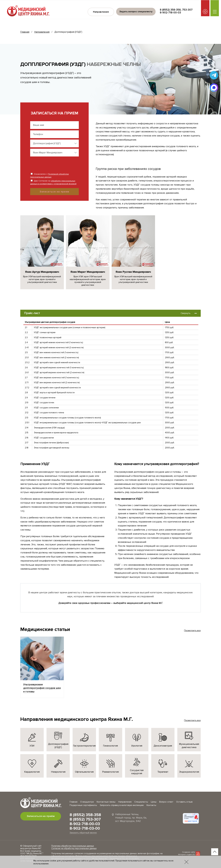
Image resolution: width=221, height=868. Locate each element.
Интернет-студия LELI (187, 855)
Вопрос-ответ (166, 802)
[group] (42, 252)
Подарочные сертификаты (83, 805)
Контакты (151, 805)
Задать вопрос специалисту (136, 12)
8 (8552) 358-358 (170, 10)
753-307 (187, 10)
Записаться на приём (41, 816)
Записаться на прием (54, 192)
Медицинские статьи (45, 629)
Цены (154, 802)
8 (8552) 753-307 (85, 819)
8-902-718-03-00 (85, 828)
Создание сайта (189, 852)
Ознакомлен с (49, 176)
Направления (101, 12)
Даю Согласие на (53, 182)
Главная (25, 32)
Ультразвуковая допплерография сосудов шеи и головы (42, 688)
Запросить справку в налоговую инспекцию (122, 805)
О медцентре (87, 802)
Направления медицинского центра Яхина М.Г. (77, 719)
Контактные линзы (106, 802)
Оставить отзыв (184, 802)
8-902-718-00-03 (170, 13)
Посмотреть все (192, 631)
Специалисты (141, 802)
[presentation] (49, 163)
